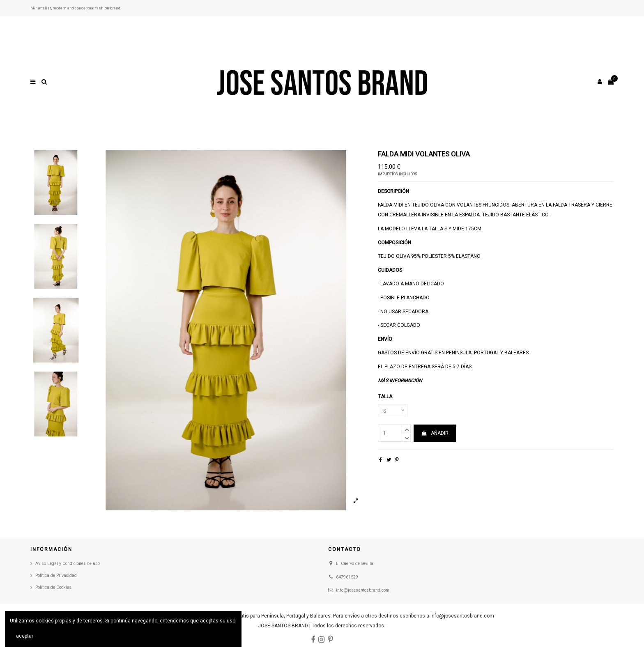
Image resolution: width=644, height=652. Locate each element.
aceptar (25, 636)
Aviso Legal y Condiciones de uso (68, 564)
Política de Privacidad (56, 575)
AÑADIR (435, 433)
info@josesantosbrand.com (363, 590)
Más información (400, 381)
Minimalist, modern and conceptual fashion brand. (76, 8)
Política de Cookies (53, 587)
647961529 (347, 577)
